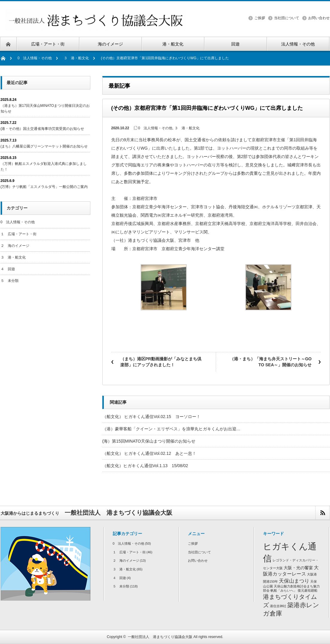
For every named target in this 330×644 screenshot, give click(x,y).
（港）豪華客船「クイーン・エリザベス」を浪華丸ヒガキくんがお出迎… (171, 429)
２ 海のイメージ (15, 246)
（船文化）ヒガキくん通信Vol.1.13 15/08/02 (145, 466)
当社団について (287, 18)
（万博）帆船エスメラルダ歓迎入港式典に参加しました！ (44, 167)
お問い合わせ (319, 18)
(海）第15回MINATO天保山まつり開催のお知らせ (149, 441)
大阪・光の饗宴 (298, 568)
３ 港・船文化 (76, 58)
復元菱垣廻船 (308, 590)
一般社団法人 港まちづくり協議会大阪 (160, 637)
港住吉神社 (278, 606)
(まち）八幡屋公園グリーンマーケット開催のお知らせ (44, 146)
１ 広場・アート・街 (19, 234)
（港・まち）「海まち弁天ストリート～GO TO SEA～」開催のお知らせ (271, 362)
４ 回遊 (8, 269)
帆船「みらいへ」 (284, 590)
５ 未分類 (10, 281)
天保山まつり (294, 581)
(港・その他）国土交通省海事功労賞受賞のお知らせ (42, 129)
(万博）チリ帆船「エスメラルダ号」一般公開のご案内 (44, 187)
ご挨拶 (260, 18)
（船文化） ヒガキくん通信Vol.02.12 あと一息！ (149, 453)
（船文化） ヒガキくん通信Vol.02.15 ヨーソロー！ (151, 417)
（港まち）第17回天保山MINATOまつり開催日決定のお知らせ (45, 108)
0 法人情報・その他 (35, 58)
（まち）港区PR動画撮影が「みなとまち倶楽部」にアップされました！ (161, 362)
